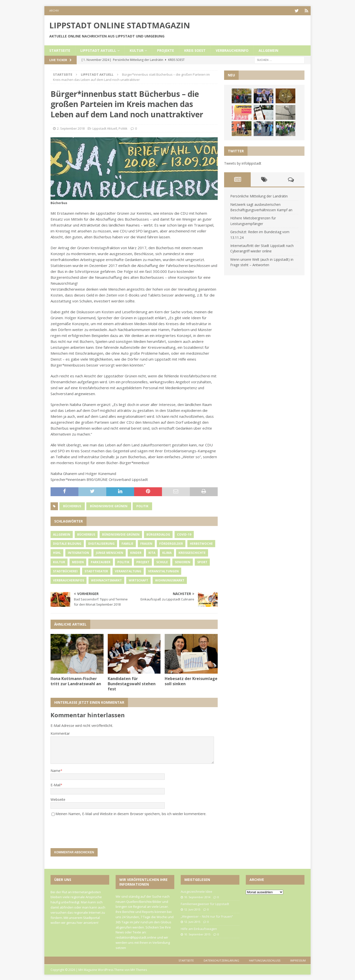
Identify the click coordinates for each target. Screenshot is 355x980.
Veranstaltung (128, 570)
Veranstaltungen (163, 570)
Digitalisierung (101, 543)
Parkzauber (101, 561)
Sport (202, 561)
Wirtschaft (138, 580)
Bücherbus (72, 505)
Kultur (137, 50)
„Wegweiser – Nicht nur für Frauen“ (207, 916)
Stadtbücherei (65, 570)
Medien (78, 561)
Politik (123, 128)
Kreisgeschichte (192, 552)
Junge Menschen (110, 552)
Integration (78, 552)
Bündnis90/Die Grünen (109, 505)
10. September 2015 (197, 934)
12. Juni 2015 (192, 909)
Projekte (166, 50)
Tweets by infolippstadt (243, 163)
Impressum (298, 960)
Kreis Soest (195, 50)
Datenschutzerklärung (221, 960)
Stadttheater (96, 570)
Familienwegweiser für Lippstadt (205, 903)
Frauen (146, 543)
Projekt (143, 561)
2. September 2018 (71, 128)
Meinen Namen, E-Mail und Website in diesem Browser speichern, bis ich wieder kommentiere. (131, 813)
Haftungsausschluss (265, 960)
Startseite (60, 50)
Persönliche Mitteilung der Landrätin (259, 196)
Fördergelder (171, 543)
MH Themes (139, 969)
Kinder (136, 552)
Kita (152, 552)
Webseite (58, 799)
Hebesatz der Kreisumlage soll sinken (191, 681)
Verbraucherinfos (69, 580)
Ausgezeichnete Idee (196, 891)
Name (55, 770)
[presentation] (84, 829)
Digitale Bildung (67, 543)
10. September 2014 (197, 896)
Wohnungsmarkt (170, 580)
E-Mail (55, 784)
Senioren (183, 561)
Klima (167, 552)
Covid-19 (184, 534)
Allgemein (268, 50)
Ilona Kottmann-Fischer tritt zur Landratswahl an (76, 681)
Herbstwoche (201, 543)
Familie (127, 543)
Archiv (54, 10)
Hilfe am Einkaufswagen (199, 928)
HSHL (57, 552)
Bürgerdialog (158, 534)
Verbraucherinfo (232, 50)
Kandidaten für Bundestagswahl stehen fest (132, 683)
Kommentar (60, 733)
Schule (162, 561)
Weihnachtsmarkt (106, 580)
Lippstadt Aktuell (98, 50)
